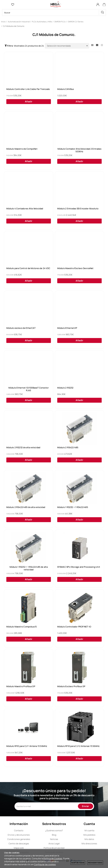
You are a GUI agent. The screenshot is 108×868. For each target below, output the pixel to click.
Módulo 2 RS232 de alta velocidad (23, 448)
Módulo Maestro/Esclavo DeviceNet (75, 268)
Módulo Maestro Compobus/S (22, 627)
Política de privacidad (54, 848)
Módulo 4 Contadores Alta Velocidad (25, 209)
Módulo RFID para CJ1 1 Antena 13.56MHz (27, 746)
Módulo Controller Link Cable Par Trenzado (28, 89)
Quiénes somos (54, 830)
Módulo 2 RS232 (65, 388)
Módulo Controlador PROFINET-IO (74, 627)
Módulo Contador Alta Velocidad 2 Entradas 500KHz (79, 150)
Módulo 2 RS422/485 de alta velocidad (26, 507)
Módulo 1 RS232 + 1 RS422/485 (73, 507)
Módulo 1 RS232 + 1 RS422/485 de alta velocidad (29, 568)
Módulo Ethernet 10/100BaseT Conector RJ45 (29, 389)
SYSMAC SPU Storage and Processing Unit (79, 567)
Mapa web (19, 848)
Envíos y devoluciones (19, 835)
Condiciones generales (19, 839)
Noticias (54, 839)
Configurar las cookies (45, 864)
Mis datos (89, 839)
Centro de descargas (19, 844)
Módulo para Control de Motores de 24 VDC (28, 268)
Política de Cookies (53, 859)
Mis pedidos (89, 835)
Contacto (19, 830)
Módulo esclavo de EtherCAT (21, 328)
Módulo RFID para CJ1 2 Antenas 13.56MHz (78, 746)
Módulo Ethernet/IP (67, 328)
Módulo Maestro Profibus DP (21, 686)
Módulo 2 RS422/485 (68, 448)
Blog (54, 835)
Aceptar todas (78, 863)
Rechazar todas (95, 863)
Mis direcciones (89, 844)
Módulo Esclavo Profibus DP (71, 686)
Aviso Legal (54, 844)
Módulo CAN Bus (66, 89)
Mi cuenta (89, 830)
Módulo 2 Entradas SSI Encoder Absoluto (78, 209)
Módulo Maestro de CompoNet (22, 149)
